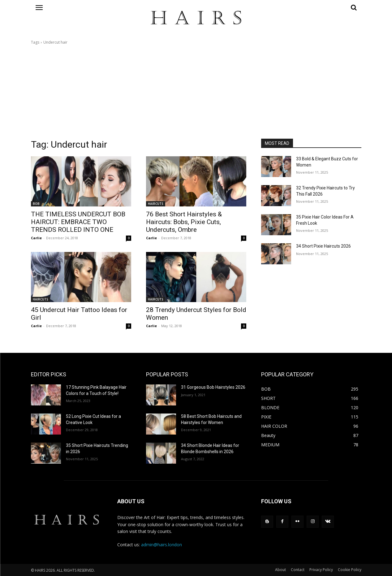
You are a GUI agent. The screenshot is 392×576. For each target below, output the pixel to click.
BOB (36, 204)
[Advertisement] (196, 92)
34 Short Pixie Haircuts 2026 (323, 246)
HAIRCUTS (156, 204)
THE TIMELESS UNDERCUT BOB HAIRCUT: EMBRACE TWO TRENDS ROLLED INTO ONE (78, 222)
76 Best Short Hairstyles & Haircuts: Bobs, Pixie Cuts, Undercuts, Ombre (184, 222)
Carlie (36, 238)
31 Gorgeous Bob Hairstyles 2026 (213, 387)
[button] (311, 7)
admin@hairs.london (162, 545)
